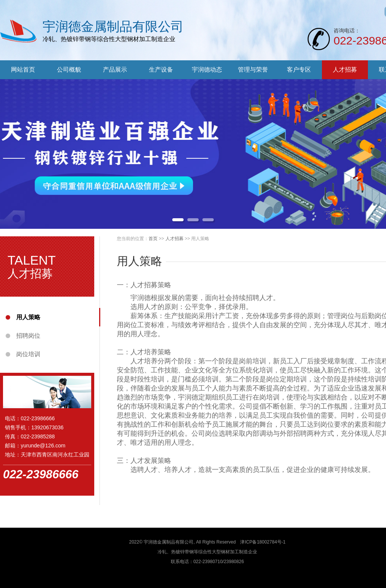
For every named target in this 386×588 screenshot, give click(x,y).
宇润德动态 (207, 70)
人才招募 (345, 70)
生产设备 (161, 70)
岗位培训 (28, 354)
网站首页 (23, 70)
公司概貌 (69, 70)
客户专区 (299, 70)
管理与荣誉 (253, 70)
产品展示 (115, 70)
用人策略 (28, 317)
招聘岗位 (28, 336)
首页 (153, 239)
